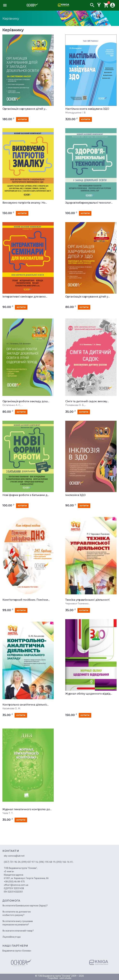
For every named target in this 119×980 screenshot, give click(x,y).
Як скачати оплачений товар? (18, 931)
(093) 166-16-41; (65, 862)
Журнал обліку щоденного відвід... (89, 694)
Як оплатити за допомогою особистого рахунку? (17, 913)
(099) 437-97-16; (30, 862)
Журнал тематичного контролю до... (27, 809)
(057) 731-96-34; (12, 862)
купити (22, 119)
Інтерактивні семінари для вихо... (25, 297)
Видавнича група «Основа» (17, 951)
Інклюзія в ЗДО (75, 495)
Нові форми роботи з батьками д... (26, 495)
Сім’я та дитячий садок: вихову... (87, 401)
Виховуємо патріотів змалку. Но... (25, 203)
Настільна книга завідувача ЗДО (87, 109)
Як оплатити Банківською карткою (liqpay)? (25, 906)
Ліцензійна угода (11, 937)
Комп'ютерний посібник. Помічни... (26, 600)
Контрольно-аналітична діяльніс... (25, 705)
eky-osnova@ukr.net (14, 856)
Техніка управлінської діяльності (87, 600)
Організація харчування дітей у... (25, 109)
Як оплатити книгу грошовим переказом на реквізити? (18, 923)
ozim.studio (65, 978)
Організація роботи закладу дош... (26, 401)
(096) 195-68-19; (47, 862)
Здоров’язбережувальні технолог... (89, 203)
